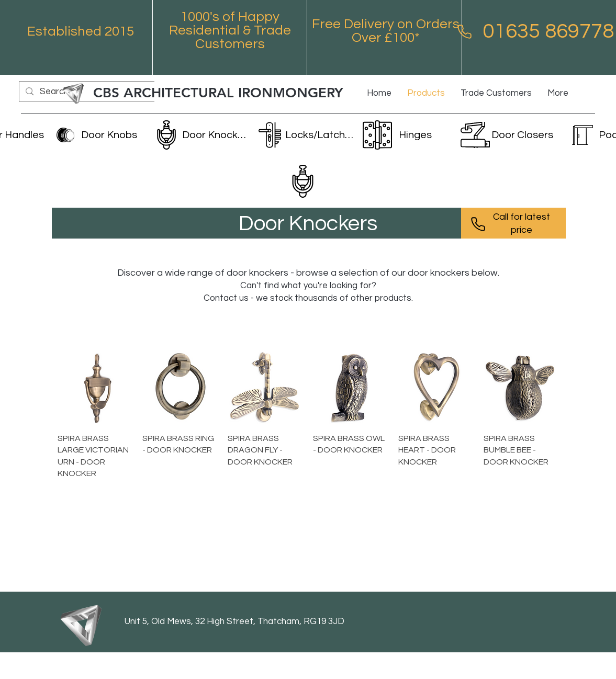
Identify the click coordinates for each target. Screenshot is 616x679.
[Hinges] (406, 135)
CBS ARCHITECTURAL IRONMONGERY (218, 93)
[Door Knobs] (100, 135)
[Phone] (464, 31)
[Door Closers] (508, 135)
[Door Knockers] (201, 135)
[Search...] (89, 92)
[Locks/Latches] (305, 135)
